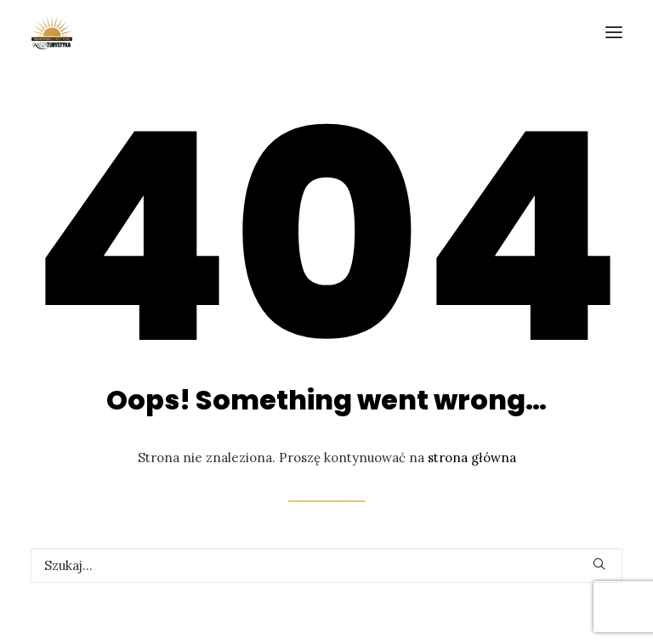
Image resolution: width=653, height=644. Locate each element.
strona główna (472, 458)
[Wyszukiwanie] (326, 565)
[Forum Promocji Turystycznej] (52, 32)
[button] (599, 564)
